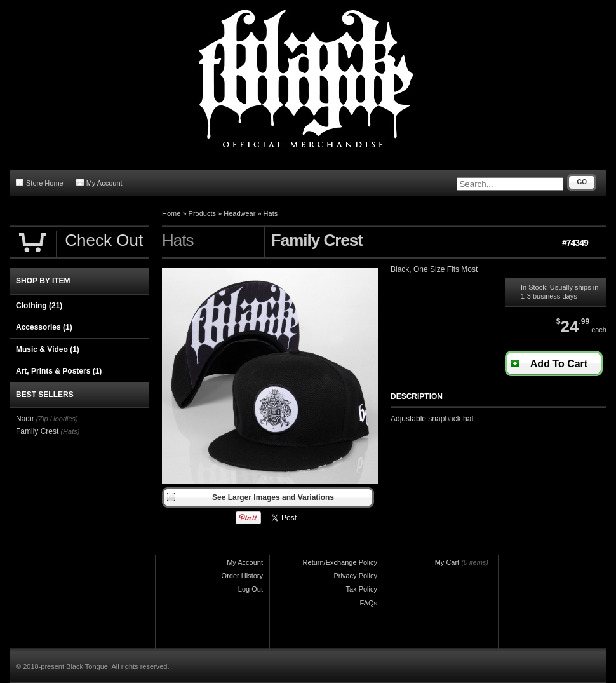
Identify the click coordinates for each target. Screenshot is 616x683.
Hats (271, 213)
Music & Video (48, 349)
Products (202, 213)
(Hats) (70, 431)
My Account (99, 183)
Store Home (40, 183)
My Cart (447, 562)
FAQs (368, 603)
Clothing (39, 306)
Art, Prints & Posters (59, 371)
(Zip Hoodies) (57, 419)
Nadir (25, 419)
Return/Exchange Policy (340, 562)
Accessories (44, 327)
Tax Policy (361, 589)
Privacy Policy (356, 576)
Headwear (239, 213)
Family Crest (37, 431)
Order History (242, 576)
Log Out (251, 589)
